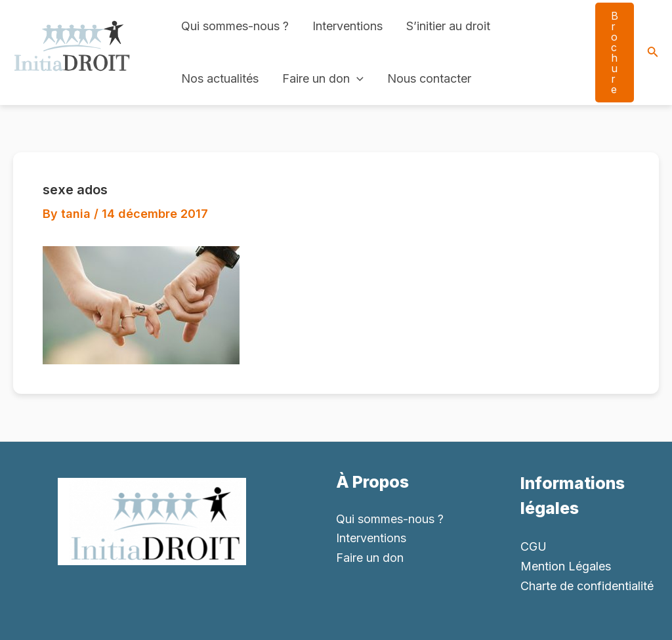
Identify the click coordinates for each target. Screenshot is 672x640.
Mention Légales (566, 566)
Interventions (347, 26)
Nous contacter (429, 78)
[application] (357, 79)
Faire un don (323, 79)
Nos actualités (220, 78)
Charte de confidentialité (587, 586)
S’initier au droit (448, 26)
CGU (534, 546)
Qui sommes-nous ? (235, 26)
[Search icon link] (653, 53)
